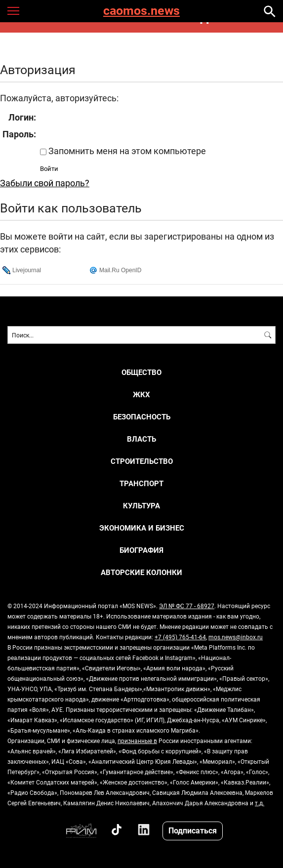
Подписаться (193, 830)
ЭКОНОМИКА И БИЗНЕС (142, 528)
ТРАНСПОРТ (141, 483)
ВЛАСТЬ (141, 439)
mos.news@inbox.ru (236, 637)
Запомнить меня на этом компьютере (126, 151)
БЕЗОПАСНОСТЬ (142, 417)
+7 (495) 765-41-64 (180, 637)
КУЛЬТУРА (141, 506)
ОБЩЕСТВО (141, 372)
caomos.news (141, 11)
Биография (141, 550)
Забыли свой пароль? (45, 183)
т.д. (260, 803)
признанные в (137, 741)
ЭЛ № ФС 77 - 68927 (187, 606)
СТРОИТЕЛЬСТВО (142, 461)
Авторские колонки (141, 572)
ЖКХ (141, 394)
